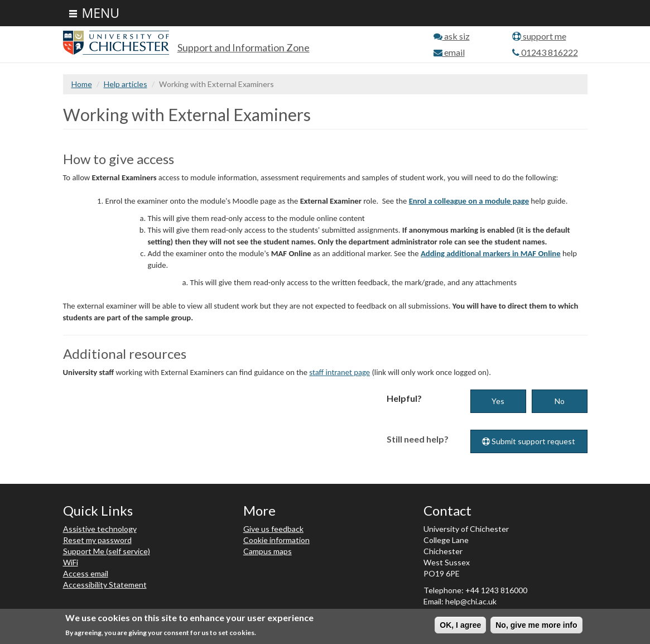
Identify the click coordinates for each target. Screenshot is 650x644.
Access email (86, 573)
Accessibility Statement (105, 585)
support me (539, 36)
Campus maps (268, 551)
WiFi (71, 562)
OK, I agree (460, 626)
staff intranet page (340, 372)
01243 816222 (545, 52)
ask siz (452, 36)
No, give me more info (536, 626)
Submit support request (529, 441)
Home (82, 84)
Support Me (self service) (107, 551)
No (560, 401)
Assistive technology (100, 529)
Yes (498, 401)
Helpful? (404, 398)
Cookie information (276, 540)
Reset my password (97, 540)
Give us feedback (273, 529)
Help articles (126, 84)
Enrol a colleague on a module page (469, 201)
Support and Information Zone (244, 47)
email (449, 52)
